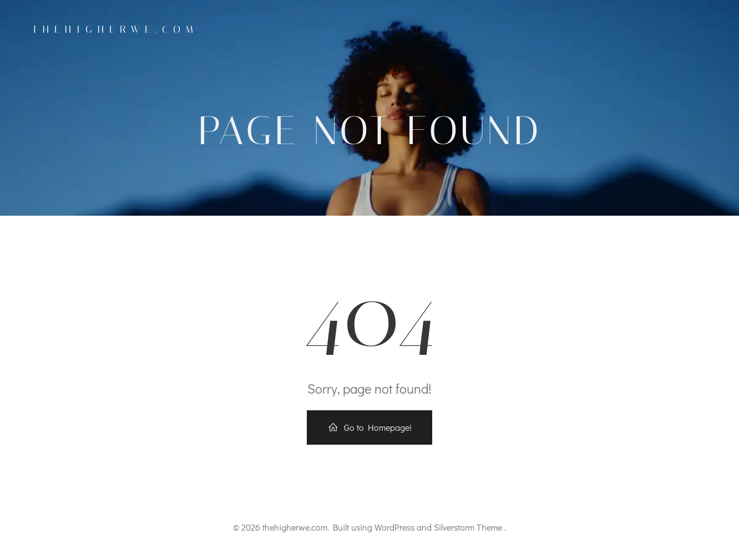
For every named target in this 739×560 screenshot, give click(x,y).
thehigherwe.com (115, 29)
